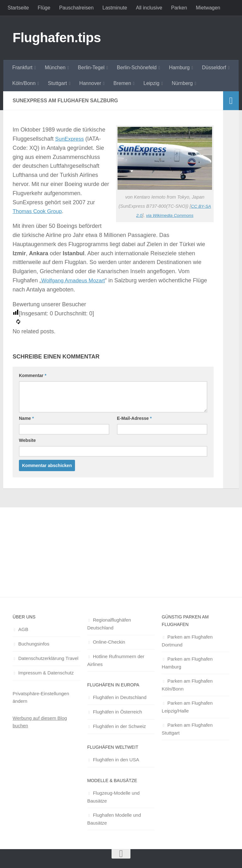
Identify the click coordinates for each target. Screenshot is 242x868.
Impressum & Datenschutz (46, 673)
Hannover (90, 83)
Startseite (18, 8)
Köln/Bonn (24, 83)
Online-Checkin (109, 642)
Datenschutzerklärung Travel (48, 658)
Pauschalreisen (76, 8)
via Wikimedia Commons (170, 215)
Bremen (122, 83)
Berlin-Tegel (91, 68)
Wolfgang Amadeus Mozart (75, 280)
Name (26, 418)
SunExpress (70, 139)
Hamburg (179, 68)
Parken (179, 8)
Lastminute (115, 8)
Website (27, 440)
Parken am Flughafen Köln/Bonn (187, 685)
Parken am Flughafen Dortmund (187, 641)
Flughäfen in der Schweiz (119, 726)
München (55, 68)
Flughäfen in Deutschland (120, 697)
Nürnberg (182, 83)
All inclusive (149, 8)
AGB (23, 629)
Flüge (44, 8)
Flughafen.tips (57, 38)
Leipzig (151, 83)
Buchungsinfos (34, 644)
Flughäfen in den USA (116, 760)
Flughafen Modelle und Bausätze (114, 819)
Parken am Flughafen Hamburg (187, 663)
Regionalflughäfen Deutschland (109, 624)
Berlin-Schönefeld (137, 68)
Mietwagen (208, 8)
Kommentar (33, 375)
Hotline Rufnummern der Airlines (116, 660)
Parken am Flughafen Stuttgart (187, 729)
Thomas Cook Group (39, 211)
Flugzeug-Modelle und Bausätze (113, 797)
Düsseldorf (214, 68)
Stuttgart (57, 83)
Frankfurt (22, 68)
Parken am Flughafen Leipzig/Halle (187, 707)
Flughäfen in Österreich (118, 712)
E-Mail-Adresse (134, 418)
